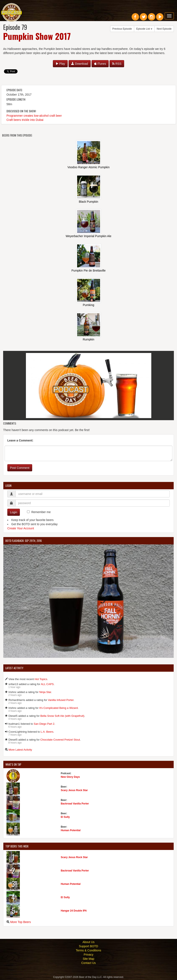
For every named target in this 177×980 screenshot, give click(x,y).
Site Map (88, 959)
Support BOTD (89, 946)
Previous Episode (122, 29)
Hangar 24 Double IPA (74, 911)
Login (14, 512)
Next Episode (164, 29)
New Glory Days (70, 777)
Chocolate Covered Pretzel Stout (60, 740)
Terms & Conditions (88, 950)
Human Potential (71, 830)
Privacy (89, 955)
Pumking (88, 305)
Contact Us (88, 963)
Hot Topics (41, 679)
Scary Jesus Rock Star (74, 790)
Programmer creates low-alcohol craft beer (34, 116)
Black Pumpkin (88, 202)
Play (60, 64)
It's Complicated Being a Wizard (59, 708)
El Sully (65, 817)
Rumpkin (88, 339)
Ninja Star (45, 692)
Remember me (41, 512)
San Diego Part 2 (44, 724)
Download (80, 64)
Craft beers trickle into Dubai (25, 120)
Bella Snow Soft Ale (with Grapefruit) (62, 716)
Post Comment (20, 468)
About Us (89, 942)
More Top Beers (21, 922)
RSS (117, 64)
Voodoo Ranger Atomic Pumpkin (89, 167)
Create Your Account (21, 528)
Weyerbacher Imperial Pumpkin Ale (88, 236)
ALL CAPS (47, 684)
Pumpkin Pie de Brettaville (88, 271)
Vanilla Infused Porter (61, 700)
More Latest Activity (20, 750)
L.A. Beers (47, 732)
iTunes (100, 64)
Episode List (144, 29)
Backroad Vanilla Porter (75, 804)
